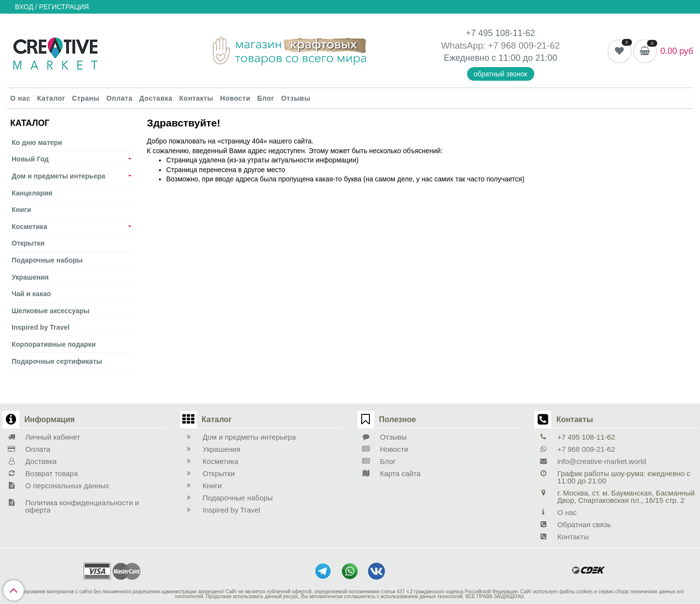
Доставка (156, 98)
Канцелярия (32, 193)
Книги (21, 210)
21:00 (546, 58)
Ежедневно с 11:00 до (490, 58)
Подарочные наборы (47, 260)
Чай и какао (31, 294)
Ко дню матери (37, 142)
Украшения (30, 277)
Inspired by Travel (41, 327)
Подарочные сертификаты (57, 361)
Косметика (29, 227)
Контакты (196, 98)
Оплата (120, 98)
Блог (266, 98)
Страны (86, 98)
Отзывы (296, 98)
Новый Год (30, 159)
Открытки (28, 243)
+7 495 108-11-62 (500, 33)
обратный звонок (501, 74)
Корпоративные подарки (54, 344)
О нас (20, 98)
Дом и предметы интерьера (59, 176)
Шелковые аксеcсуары (51, 311)
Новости (235, 98)
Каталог (51, 98)
